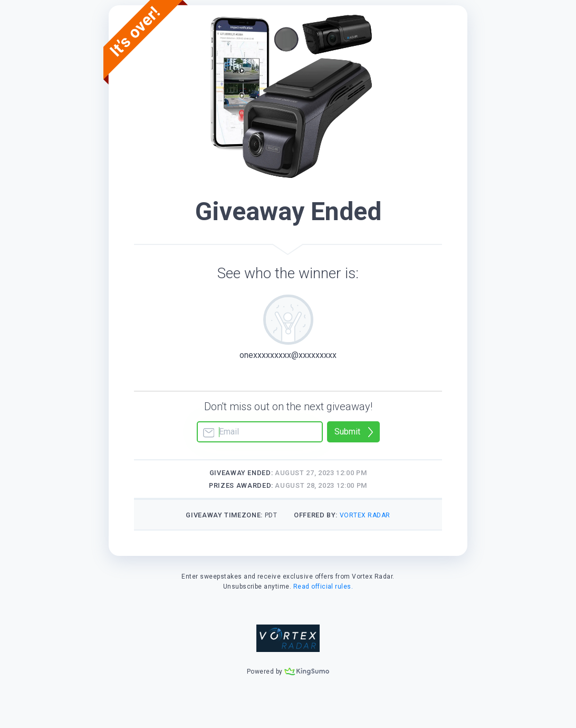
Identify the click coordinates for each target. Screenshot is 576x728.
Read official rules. (323, 587)
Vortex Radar (365, 515)
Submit (347, 432)
